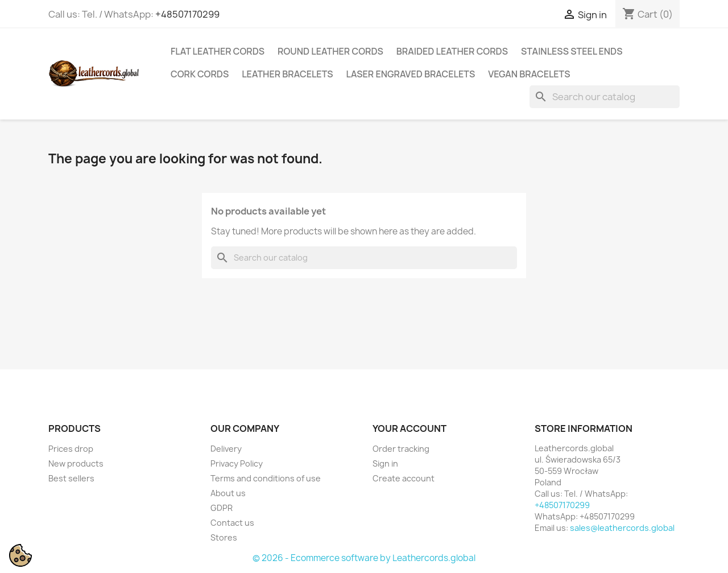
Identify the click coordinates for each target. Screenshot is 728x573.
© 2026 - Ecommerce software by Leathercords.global (364, 558)
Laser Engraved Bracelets (411, 74)
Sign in (385, 463)
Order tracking (401, 449)
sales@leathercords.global (622, 528)
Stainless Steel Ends (572, 51)
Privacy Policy (237, 463)
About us (228, 493)
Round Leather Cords (330, 51)
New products (76, 463)
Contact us (232, 523)
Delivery (226, 449)
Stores (224, 537)
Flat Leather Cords (218, 51)
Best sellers (71, 478)
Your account (409, 428)
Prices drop (71, 449)
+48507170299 (187, 14)
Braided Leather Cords (452, 51)
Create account (404, 478)
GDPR (222, 508)
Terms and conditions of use (266, 478)
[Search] (605, 97)
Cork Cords (200, 74)
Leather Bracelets (287, 74)
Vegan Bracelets (529, 74)
